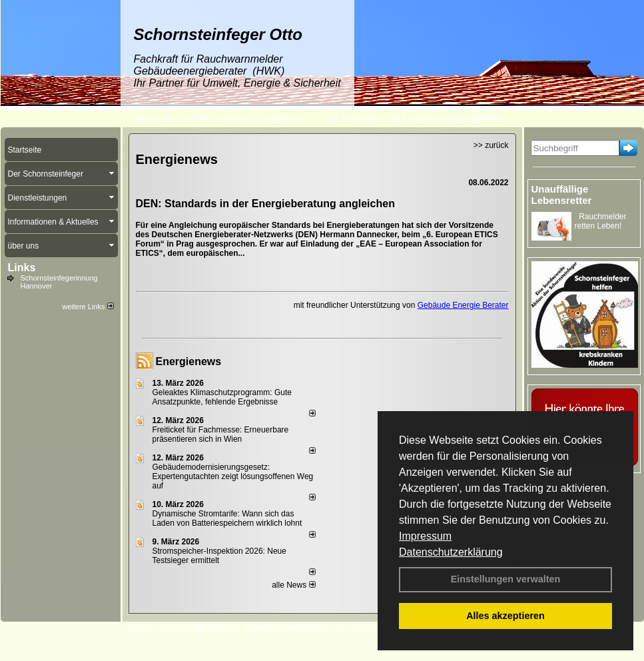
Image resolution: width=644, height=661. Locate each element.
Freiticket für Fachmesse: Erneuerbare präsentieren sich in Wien (221, 434)
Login (139, 628)
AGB (341, 628)
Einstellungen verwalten (506, 579)
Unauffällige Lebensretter (562, 195)
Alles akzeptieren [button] (505, 616)
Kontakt (172, 628)
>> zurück (491, 145)
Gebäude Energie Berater (463, 305)
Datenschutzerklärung (451, 552)
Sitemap (374, 628)
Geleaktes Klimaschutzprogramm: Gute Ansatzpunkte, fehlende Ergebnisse (222, 397)
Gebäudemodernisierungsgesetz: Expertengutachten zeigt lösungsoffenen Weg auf (233, 476)
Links (22, 268)
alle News (293, 585)
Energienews (189, 361)
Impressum (425, 536)
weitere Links (88, 307)
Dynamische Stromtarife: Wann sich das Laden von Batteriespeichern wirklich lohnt (227, 518)
